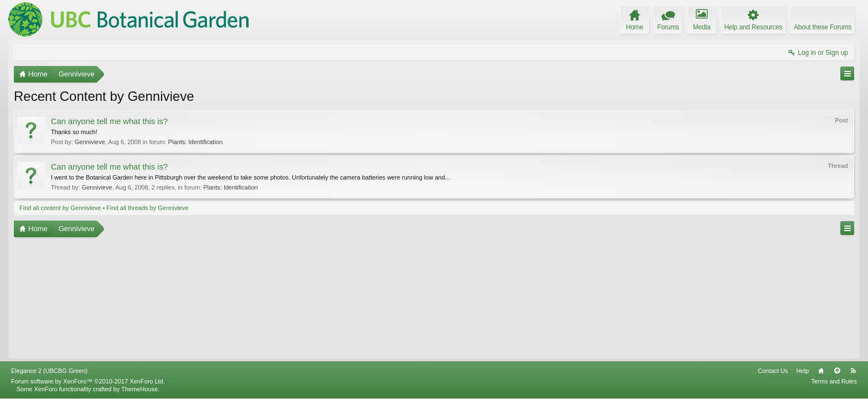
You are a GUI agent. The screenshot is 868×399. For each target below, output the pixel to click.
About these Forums (823, 27)
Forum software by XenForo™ (88, 381)
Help (802, 371)
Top (837, 371)
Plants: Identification (195, 142)
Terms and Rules (834, 381)
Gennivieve (90, 142)
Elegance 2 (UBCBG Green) (49, 371)
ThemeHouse (139, 389)
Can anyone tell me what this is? (109, 121)
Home (821, 371)
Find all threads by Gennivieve (147, 208)
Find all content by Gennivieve (60, 208)
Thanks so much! (74, 132)
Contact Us (773, 371)
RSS (853, 371)
